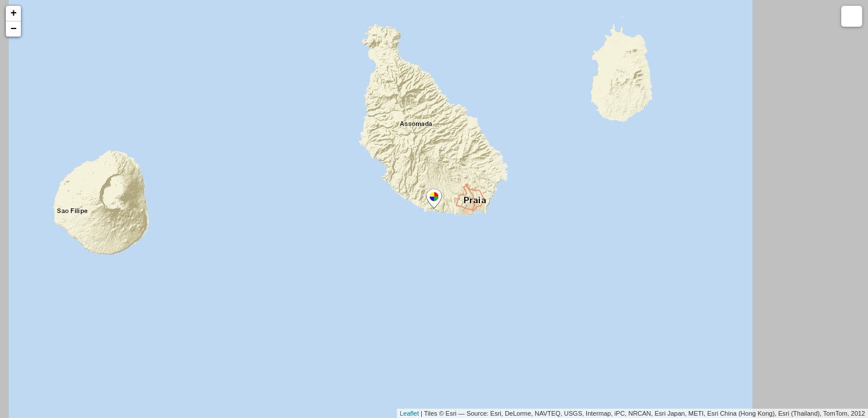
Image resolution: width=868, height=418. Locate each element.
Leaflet (409, 413)
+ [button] (14, 13)
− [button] (14, 29)
